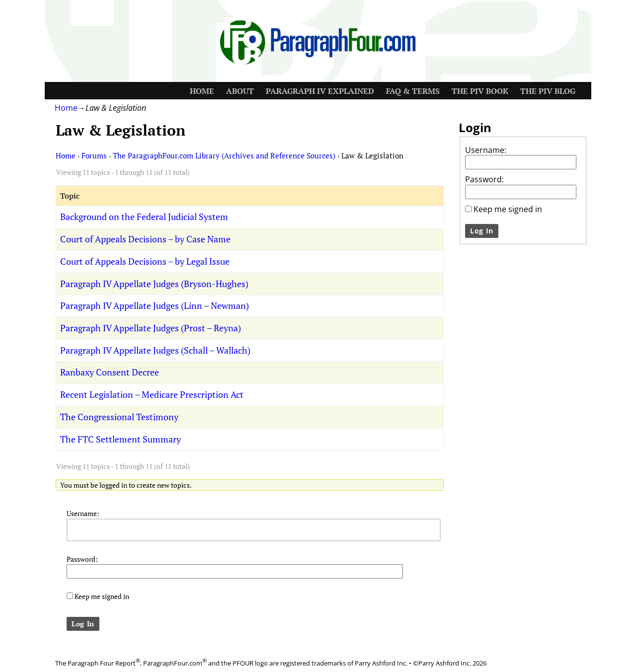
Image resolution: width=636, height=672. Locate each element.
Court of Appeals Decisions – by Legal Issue (145, 261)
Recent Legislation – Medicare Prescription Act (152, 394)
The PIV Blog (548, 91)
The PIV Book (480, 91)
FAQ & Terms (413, 91)
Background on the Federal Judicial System (144, 217)
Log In (83, 624)
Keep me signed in (102, 596)
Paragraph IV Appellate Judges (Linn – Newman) (155, 305)
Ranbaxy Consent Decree (110, 372)
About (240, 91)
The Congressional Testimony (119, 417)
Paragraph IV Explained (320, 91)
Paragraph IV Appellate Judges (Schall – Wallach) (155, 350)
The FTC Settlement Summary (120, 439)
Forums (94, 155)
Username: (83, 513)
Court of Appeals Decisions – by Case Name (145, 239)
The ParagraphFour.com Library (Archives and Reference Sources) (224, 155)
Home (202, 91)
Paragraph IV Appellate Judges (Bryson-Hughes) (154, 284)
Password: (82, 559)
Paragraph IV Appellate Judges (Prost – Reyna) (151, 328)
